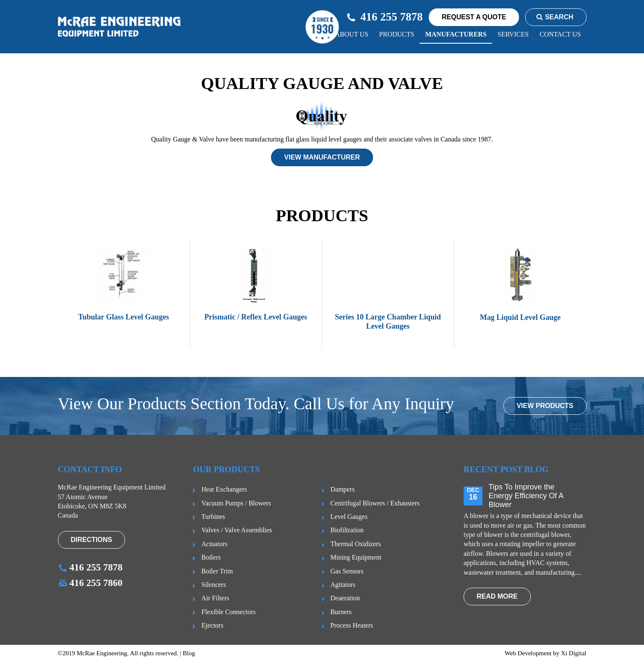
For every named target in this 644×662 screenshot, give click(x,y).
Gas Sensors (347, 571)
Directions (92, 540)
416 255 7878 (384, 17)
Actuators (214, 544)
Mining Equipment (356, 557)
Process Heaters (352, 625)
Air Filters (215, 598)
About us (352, 34)
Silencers (214, 585)
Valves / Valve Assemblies (237, 530)
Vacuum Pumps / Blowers (236, 503)
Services (513, 34)
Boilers (211, 557)
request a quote (474, 17)
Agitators (343, 585)
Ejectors (212, 625)
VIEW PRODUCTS (545, 406)
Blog (189, 653)
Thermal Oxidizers (356, 544)
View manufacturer (322, 157)
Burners (341, 612)
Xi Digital (574, 653)
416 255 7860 (90, 583)
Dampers (343, 489)
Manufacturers (456, 34)
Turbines (213, 517)
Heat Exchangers (224, 489)
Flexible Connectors (228, 612)
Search (555, 17)
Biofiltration (347, 530)
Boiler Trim (217, 571)
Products (397, 34)
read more (497, 596)
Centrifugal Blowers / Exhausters (375, 503)
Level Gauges (349, 517)
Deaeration (345, 598)
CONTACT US (560, 34)
